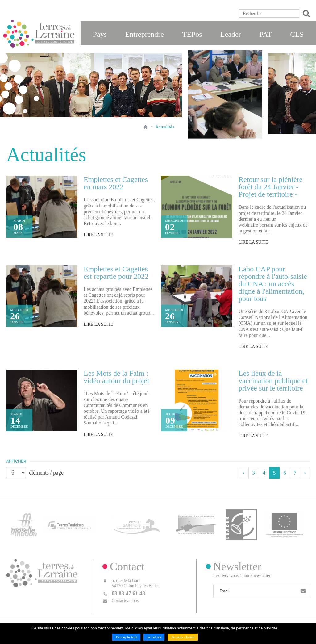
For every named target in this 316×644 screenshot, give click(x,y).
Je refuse (154, 637)
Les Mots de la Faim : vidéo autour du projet (116, 377)
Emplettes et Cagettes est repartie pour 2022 (116, 273)
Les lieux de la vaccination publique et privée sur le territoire (273, 381)
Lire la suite (98, 235)
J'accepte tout (126, 637)
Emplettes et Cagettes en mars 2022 (116, 183)
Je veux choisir (183, 637)
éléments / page (46, 473)
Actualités (165, 127)
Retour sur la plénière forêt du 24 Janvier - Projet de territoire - (270, 187)
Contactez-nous (125, 599)
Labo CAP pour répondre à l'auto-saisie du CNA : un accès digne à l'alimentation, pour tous (273, 284)
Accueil (146, 127)
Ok (305, 13)
